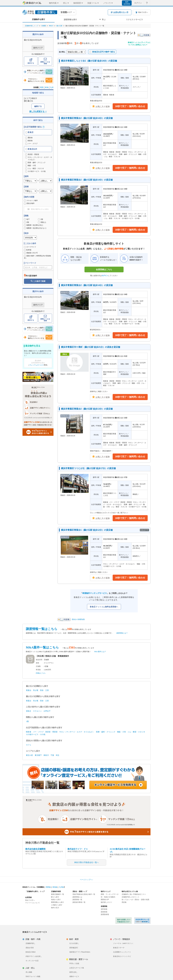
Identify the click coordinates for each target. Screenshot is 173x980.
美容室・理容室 (51, 732)
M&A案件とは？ (100, 652)
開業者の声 (105, 900)
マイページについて (32, 903)
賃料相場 (104, 909)
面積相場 (104, 912)
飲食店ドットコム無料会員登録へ (104, 607)
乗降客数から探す (58, 902)
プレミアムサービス (36, 365)
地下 (27, 219)
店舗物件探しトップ (32, 26)
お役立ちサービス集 (77, 968)
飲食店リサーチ (119, 948)
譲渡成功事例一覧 (79, 902)
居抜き (29, 711)
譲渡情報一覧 (77, 900)
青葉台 (29, 690)
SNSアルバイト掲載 (33, 976)
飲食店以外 (31, 149)
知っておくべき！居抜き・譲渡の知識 (135, 900)
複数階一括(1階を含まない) (35, 228)
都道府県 (39, 660)
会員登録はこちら (104, 269)
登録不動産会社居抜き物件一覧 (84, 894)
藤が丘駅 (59, 26)
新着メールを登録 (45, 61)
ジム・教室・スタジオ (136, 732)
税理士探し (73, 972)
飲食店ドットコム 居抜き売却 (142, 921)
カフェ (29, 745)
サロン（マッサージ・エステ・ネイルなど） (77, 732)
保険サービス (74, 976)
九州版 (61, 887)
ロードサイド (30, 247)
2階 (26, 222)
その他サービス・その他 (36, 734)
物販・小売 (121, 732)
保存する (31, 61)
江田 (47, 690)
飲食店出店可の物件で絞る (102, 52)
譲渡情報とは (77, 897)
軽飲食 (29, 141)
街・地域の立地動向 (108, 897)
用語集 (124, 902)
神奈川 (51, 26)
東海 (47, 87)
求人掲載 (29, 972)
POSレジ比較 (74, 964)
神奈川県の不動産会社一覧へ (86, 862)
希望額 (38, 670)
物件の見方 (55, 908)
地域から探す (56, 900)
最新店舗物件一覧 (58, 894)
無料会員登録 (127, 3)
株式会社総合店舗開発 (35, 849)
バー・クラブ (31, 144)
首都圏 (44, 26)
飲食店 (29, 132)
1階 (40, 219)
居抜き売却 (30, 948)
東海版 (55, 887)
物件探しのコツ (106, 902)
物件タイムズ (106, 891)
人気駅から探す (57, 905)
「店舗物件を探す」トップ (35, 891)
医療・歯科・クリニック (106, 732)
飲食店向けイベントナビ (122, 956)
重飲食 (29, 138)
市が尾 (36, 690)
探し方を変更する (38, 111)
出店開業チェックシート (122, 952)
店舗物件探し (30, 943)
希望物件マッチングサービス (95, 593)
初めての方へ (30, 900)
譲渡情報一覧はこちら (42, 629)
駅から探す (55, 897)
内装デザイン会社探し (34, 956)
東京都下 (38, 755)
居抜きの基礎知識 (78, 619)
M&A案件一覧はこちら (42, 647)
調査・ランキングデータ (110, 894)
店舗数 (38, 666)
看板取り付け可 (31, 253)
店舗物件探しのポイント (131, 897)
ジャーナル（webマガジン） (124, 943)
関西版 (48, 887)
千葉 (52, 755)
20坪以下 (47, 711)
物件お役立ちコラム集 (130, 891)
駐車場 (28, 250)
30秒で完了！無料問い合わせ (130, 106)
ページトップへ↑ (86, 880)
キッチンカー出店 (32, 961)
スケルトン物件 (31, 201)
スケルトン (37, 711)
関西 (42, 87)
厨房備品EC (74, 948)
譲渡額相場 (105, 914)
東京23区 (30, 755)
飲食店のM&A (31, 952)
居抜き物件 (29, 203)
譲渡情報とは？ (122, 633)
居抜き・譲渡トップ (80, 891)
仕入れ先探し (74, 943)
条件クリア (38, 48)
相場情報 (104, 906)
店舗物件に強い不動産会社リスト (134, 894)
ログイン (105, 276)
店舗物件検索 (56, 891)
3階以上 (42, 222)
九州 (52, 87)
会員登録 (28, 897)
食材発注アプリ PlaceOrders (80, 952)
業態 (37, 663)
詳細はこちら (41, 673)
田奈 (42, 690)
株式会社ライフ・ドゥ (78, 849)
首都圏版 (41, 887)
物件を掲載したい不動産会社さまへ (124, 921)
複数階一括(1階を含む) (33, 225)
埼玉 (58, 755)
